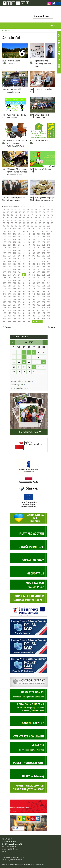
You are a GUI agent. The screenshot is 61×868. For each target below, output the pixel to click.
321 (43, 286)
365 (14, 299)
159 (34, 242)
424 (9, 316)
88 (52, 223)
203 (5, 256)
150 (39, 239)
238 (29, 264)
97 (36, 226)
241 (43, 264)
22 (48, 209)
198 (29, 253)
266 (19, 272)
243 (5, 267)
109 (43, 228)
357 (24, 297)
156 (19, 242)
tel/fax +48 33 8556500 (9, 846)
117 (28, 231)
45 (36, 215)
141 (43, 237)
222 (48, 258)
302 (48, 280)
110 (48, 228)
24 (4, 212)
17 (28, 209)
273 (5, 275)
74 (48, 220)
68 (24, 220)
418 (29, 313)
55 (24, 218)
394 (9, 308)
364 (9, 299)
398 (29, 308)
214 (9, 258)
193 (5, 253)
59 (40, 218)
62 (52, 218)
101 (5, 228)
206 (19, 256)
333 (5, 291)
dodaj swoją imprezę (20, 388)
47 (44, 215)
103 (14, 228)
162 (48, 242)
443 (5, 321)
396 (19, 308)
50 (4, 218)
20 (40, 209)
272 (48, 272)
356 (19, 297)
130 (39, 234)
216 (19, 258)
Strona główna (5, 3)
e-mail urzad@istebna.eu (11, 849)
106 (29, 228)
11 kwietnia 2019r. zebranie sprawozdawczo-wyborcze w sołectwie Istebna (17, 172)
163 (5, 245)
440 (39, 318)
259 (34, 269)
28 (20, 212)
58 (36, 218)
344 (9, 294)
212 (48, 256)
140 (39, 237)
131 (43, 234)
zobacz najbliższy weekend (22, 381)
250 (39, 267)
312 (48, 283)
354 (9, 297)
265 (14, 272)
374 (9, 302)
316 (19, 286)
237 (24, 264)
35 (48, 212)
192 (48, 250)
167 (24, 245)
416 (19, 313)
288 (29, 278)
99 (44, 226)
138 (29, 237)
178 (29, 248)
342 (48, 291)
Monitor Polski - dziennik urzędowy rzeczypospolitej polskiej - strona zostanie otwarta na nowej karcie (29, 676)
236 (19, 264)
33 (40, 212)
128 (29, 234)
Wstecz (8, 327)
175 (14, 248)
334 (9, 291)
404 (9, 310)
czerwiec (45, 342)
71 (36, 220)
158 (29, 242)
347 (24, 294)
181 (43, 248)
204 (9, 256)
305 (14, 283)
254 (9, 269)
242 (48, 264)
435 (14, 318)
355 (14, 297)
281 (43, 275)
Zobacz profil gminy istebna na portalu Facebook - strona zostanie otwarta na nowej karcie (54, 3)
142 (48, 237)
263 (5, 272)
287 (24, 278)
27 (16, 212)
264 (9, 272)
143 (5, 239)
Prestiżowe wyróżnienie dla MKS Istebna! (16, 199)
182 (48, 248)
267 (24, 272)
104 (19, 228)
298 (29, 280)
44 (32, 215)
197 (24, 253)
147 (24, 239)
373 (5, 302)
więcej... (5, 851)
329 (34, 288)
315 (14, 286)
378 (29, 302)
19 (36, 209)
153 (5, 242)
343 (5, 294)
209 (34, 256)
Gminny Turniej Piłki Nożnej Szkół (42, 116)
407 (24, 310)
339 (34, 291)
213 (5, 258)
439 (34, 318)
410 (39, 310)
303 (5, 283)
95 (28, 226)
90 (8, 226)
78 (12, 223)
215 (14, 258)
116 (23, 231)
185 (14, 250)
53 (16, 218)
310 (39, 283)
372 (48, 299)
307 (24, 283)
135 (14, 237)
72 (40, 220)
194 (9, 253)
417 (24, 313)
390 (39, 305)
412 (48, 310)
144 (9, 239)
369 (34, 299)
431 (43, 316)
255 (14, 269)
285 (14, 278)
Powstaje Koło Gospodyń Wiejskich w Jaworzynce (44, 199)
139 (34, 237)
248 (29, 267)
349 (34, 294)
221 (43, 258)
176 (19, 248)
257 (24, 269)
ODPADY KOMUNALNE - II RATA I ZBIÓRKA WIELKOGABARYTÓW (17, 143)
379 (34, 302)
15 (20, 209)
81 (24, 223)
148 (29, 239)
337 (24, 291)
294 (9, 280)
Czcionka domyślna (18, 3)
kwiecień (13, 342)
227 (24, 261)
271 (43, 272)
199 (34, 253)
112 (4, 231)
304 (9, 283)
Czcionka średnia (23, 3)
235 (14, 264)
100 (48, 226)
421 (43, 313)
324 (9, 288)
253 (5, 269)
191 (43, 250)
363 (5, 299)
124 (9, 234)
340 (39, 291)
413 (5, 313)
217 (24, 258)
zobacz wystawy (18, 385)
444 (9, 321)
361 (43, 297)
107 (34, 228)
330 (39, 288)
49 (52, 215)
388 (29, 305)
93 (20, 226)
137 (24, 237)
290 (39, 278)
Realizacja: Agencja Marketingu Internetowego (18, 864)
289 (34, 278)
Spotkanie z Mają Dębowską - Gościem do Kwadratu (44, 63)
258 (29, 269)
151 (43, 239)
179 (34, 248)
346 (19, 294)
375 (14, 302)
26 (12, 212)
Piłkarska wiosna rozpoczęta (14, 62)
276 (19, 275)
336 (19, 291)
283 (5, 278)
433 (5, 318)
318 (29, 286)
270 (39, 272)
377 (24, 302)
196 (19, 253)
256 (19, 269)
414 (9, 313)
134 (9, 237)
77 (8, 223)
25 (8, 212)
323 (5, 288)
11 (4, 209)
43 (28, 215)
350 (39, 294)
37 (4, 215)
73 (44, 220)
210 (39, 256)
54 (20, 218)
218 (29, 258)
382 (48, 302)
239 (34, 264)
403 (5, 310)
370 (39, 299)
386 (19, 305)
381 (43, 302)
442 (48, 318)
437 (24, 318)
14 (16, 209)
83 (32, 223)
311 (43, 283)
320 (39, 286)
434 (9, 318)
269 (34, 272)
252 (48, 267)
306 (19, 283)
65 (12, 220)
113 (9, 231)
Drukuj (53, 327)
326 (19, 288)
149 (34, 239)
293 (5, 280)
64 (8, 220)
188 (29, 250)
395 (14, 308)
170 (39, 245)
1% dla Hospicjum (42, 141)
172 (48, 245)
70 (32, 220)
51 (8, 218)
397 (24, 308)
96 (32, 226)
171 (43, 245)
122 (52, 231)
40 (16, 215)
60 (44, 218)
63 (4, 220)
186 (19, 250)
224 (9, 261)
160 (39, 242)
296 (19, 280)
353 (5, 297)
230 (39, 261)
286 (19, 278)
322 (48, 286)
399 (34, 308)
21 (44, 209)
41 (20, 215)
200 (39, 253)
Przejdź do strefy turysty (59, 52)
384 (9, 305)
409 (34, 310)
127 (24, 234)
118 (33, 231)
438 (29, 318)
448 (29, 321)
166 (19, 245)
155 (14, 242)
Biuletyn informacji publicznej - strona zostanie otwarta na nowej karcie (29, 438)
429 (34, 316)
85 (40, 223)
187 (24, 250)
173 (5, 248)
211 (43, 256)
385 (14, 305)
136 (19, 237)
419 (34, 313)
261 (43, 269)
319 (34, 286)
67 (20, 220)
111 (53, 228)
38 (8, 215)
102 (9, 228)
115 (19, 231)
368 (29, 299)
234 (9, 264)
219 (34, 258)
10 (50, 207)
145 (14, 239)
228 (29, 261)
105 (24, 228)
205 (14, 256)
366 (19, 299)
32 (36, 212)
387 (24, 305)
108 (39, 228)
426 (19, 316)
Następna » (37, 321)
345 (14, 294)
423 (5, 316)
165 (14, 245)
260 (39, 269)
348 (29, 294)
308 (29, 283)
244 (9, 267)
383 (5, 305)
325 (14, 288)
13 (12, 209)
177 (24, 248)
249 (34, 267)
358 (29, 297)
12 (8, 209)
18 (32, 209)
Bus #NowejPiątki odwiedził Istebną (14, 91)
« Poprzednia (14, 207)
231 (43, 261)
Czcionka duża (27, 3)
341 (43, 291)
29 (24, 212)
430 (39, 316)
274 (9, 275)
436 (19, 318)
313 (5, 286)
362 (48, 297)
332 (48, 288)
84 (36, 223)
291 (43, 278)
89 (4, 226)
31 (32, 212)
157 (24, 242)
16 (24, 209)
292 (48, 278)
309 (34, 283)
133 (5, 237)
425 (14, 316)
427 (24, 316)
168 (29, 245)
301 (43, 280)
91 (12, 226)
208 (29, 256)
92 (16, 226)
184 (9, 250)
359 (34, 297)
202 (48, 253)
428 (29, 316)
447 (24, 321)
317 (24, 286)
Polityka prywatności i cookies (12, 860)
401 (43, 308)
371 (43, 299)
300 (39, 280)
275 (14, 275)
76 (4, 223)
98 (40, 226)
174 (9, 248)
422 (48, 313)
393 (5, 308)
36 (52, 212)
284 (9, 278)
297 (24, 280)
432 (48, 316)
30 (28, 212)
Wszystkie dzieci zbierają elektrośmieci (17, 116)
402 (48, 308)
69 (28, 220)
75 (52, 220)
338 (29, 291)
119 (38, 231)
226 (19, 261)
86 (44, 223)
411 (43, 310)
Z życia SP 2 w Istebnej (44, 89)
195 (14, 253)
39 (12, 215)
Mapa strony (13, 3)
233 (5, 264)
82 (28, 223)
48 (48, 215)
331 (43, 288)
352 (48, 294)
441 (43, 318)
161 (43, 242)
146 (19, 239)
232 (48, 261)
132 (48, 234)
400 (39, 308)
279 (34, 275)
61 (48, 218)
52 (12, 218)
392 (48, 305)
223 (5, 261)
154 (9, 242)
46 (40, 215)
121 (47, 231)
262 (48, 269)
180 (39, 248)
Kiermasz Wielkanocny (43, 169)
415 (14, 313)
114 (14, 231)
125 (14, 234)
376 (19, 302)
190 (39, 250)
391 (43, 305)
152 (48, 239)
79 (16, 223)
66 (16, 220)
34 (44, 212)
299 (34, 280)
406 (19, 310)
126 (19, 234)
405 (14, 310)
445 (14, 321)
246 (19, 267)
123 (5, 234)
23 (52, 209)
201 (43, 253)
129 (34, 234)
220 (39, 258)
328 (29, 288)
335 (14, 291)
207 (24, 256)
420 (39, 313)
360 (39, 297)
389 (34, 305)
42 (24, 215)
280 (39, 275)
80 (20, 223)
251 (43, 267)
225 (14, 261)
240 (39, 264)
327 (24, 288)
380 (39, 302)
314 (9, 286)
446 (19, 321)
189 (34, 250)
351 (43, 294)
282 (48, 275)
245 (14, 267)
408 (29, 310)
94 (24, 226)
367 (24, 299)
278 (29, 275)
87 (48, 223)
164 (9, 245)
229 (34, 261)
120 (42, 231)
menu (53, 25)
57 (32, 218)
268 (29, 272)
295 (14, 280)
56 (28, 218)
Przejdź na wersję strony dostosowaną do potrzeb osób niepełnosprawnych (9, 3)
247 (24, 267)
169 (34, 245)
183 (5, 250)
